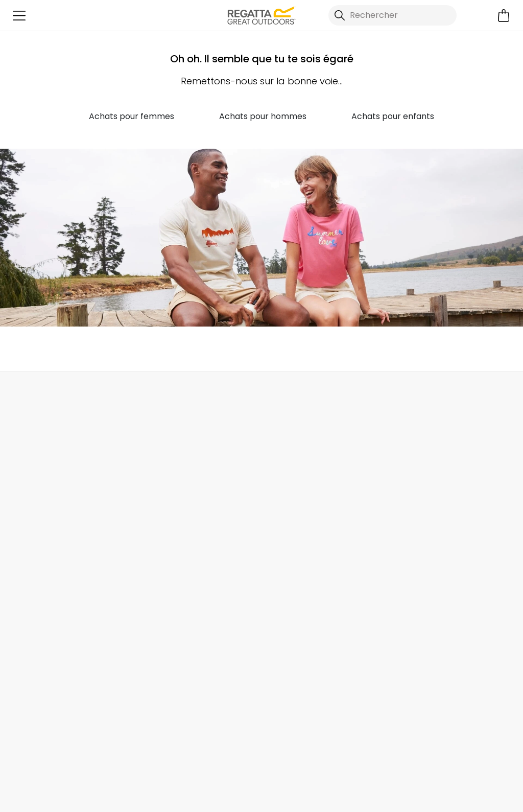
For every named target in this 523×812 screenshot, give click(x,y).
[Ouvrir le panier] (504, 16)
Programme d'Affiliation (308, 503)
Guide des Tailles (422, 487)
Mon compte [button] (113, 394)
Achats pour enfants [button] (393, 116)
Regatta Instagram (126, 740)
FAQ (142, 487)
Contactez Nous (443, 394)
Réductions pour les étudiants (427, 509)
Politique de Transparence (314, 536)
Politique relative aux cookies (455, 791)
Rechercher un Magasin (275, 394)
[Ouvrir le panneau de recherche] (393, 15)
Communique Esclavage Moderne (311, 558)
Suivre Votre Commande (57, 503)
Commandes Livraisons (54, 470)
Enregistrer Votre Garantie (439, 470)
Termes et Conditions (216, 791)
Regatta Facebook (105, 740)
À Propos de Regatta (303, 470)
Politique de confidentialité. (191, 688)
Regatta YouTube (147, 740)
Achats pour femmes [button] (132, 116)
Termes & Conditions (303, 581)
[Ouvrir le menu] (19, 16)
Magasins (281, 487)
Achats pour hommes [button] (263, 116)
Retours (23, 487)
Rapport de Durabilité (304, 519)
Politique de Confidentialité (329, 791)
